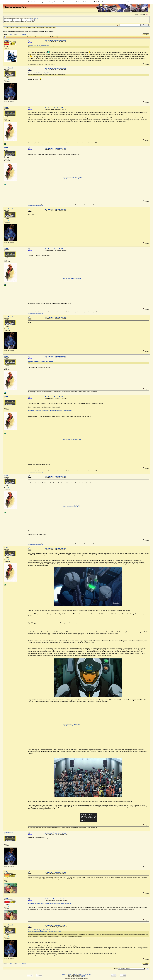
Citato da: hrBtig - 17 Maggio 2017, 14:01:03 (39, 930)
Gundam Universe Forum (10, 31)
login (30, 18)
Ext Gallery (41, 28)
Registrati (52, 28)
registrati (36, 18)
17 (18, 34)
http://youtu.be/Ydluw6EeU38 (72, 278)
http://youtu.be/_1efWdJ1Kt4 (72, 725)
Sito (7, 28)
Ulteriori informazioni (117, 2)
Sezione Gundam (23, 31)
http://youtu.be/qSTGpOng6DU (72, 178)
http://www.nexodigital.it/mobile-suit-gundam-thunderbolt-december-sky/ (50, 411)
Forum (12, 28)
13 (11, 34)
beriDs (6, 107)
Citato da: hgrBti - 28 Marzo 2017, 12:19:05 (39, 45)
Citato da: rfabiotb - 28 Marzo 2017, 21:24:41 (39, 73)
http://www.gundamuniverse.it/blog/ (35, 144)
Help (29, 28)
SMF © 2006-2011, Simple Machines (83, 974)
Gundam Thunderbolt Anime (47, 31)
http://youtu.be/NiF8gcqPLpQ (72, 439)
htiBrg (6, 872)
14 (13, 34)
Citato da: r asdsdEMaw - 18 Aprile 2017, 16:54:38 (40, 361)
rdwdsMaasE (8, 68)
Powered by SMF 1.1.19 (67, 974)
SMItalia (83, 976)
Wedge (84, 977)
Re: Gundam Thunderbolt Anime (56, 41)
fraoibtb (7, 40)
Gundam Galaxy (33, 31)
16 (17, 34)
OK (128, 2)
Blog (17, 28)
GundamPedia (23, 28)
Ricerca (34, 28)
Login (47, 28)
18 (20, 34)
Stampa (146, 35)
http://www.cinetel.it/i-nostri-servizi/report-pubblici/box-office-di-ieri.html (49, 904)
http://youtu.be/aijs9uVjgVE (71, 506)
